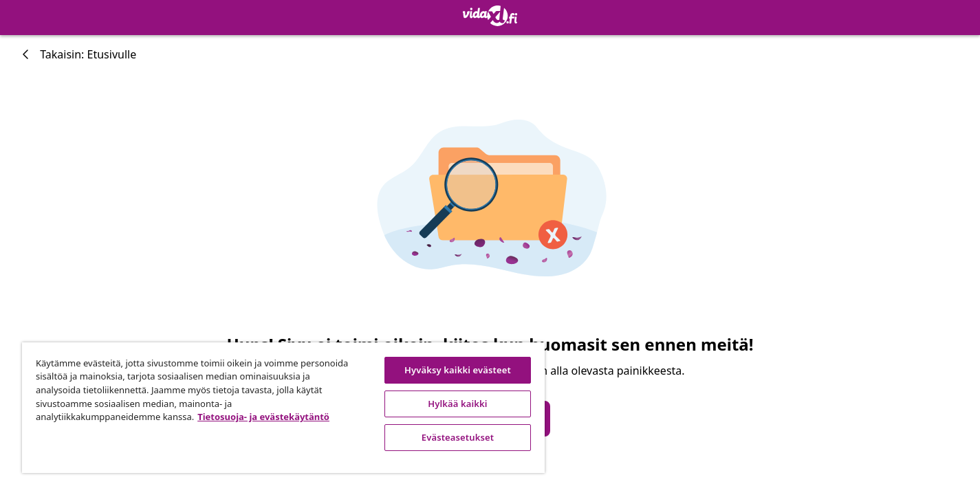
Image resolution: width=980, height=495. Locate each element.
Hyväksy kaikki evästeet (458, 370)
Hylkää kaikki (457, 404)
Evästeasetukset (458, 437)
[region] (283, 408)
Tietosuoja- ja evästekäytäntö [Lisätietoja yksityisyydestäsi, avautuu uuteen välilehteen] (263, 417)
